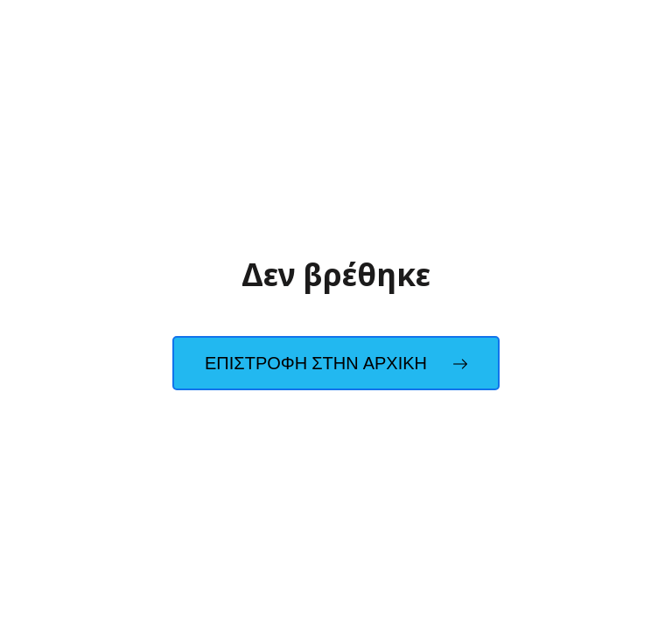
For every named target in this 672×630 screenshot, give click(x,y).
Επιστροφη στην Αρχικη (336, 363)
